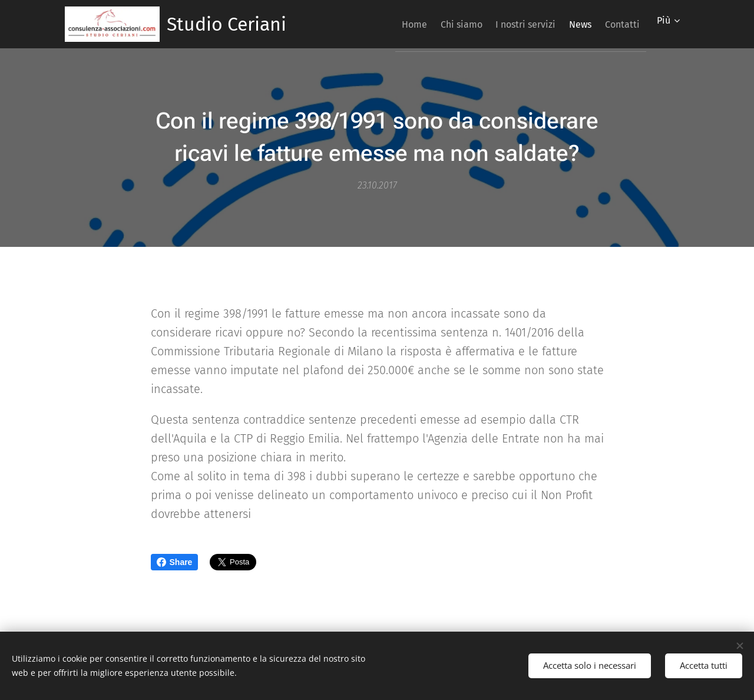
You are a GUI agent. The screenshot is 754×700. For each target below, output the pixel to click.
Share (175, 562)
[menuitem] (379, 24)
